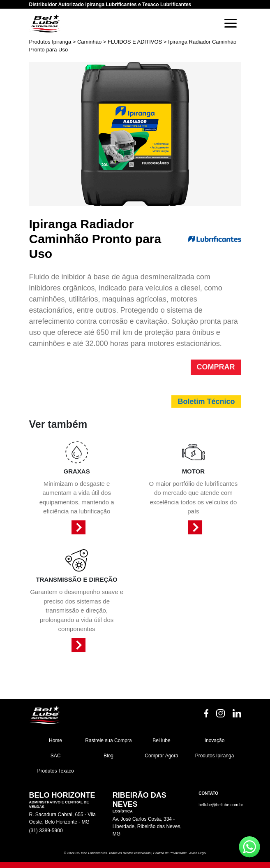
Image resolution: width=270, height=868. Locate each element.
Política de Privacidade (170, 853)
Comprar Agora (161, 756)
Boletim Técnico (206, 402)
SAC (56, 756)
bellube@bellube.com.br (221, 805)
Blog (108, 756)
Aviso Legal (197, 853)
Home (55, 740)
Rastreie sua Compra (108, 740)
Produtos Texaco (55, 771)
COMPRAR (216, 367)
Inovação (215, 740)
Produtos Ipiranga (215, 756)
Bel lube (161, 740)
